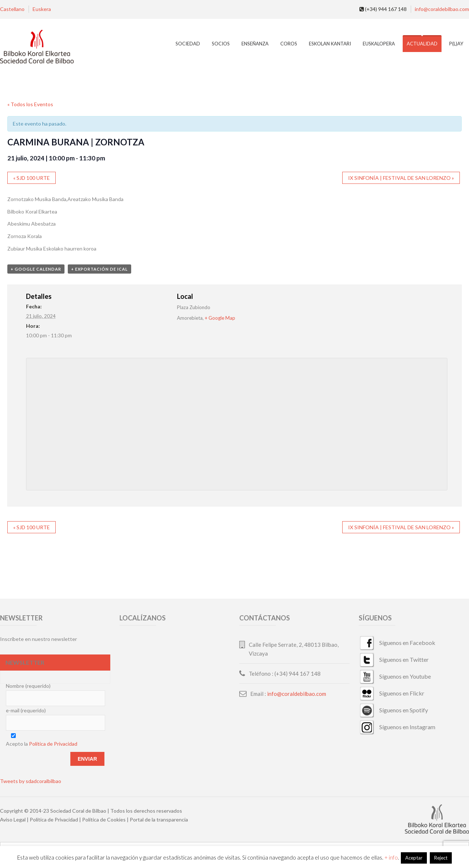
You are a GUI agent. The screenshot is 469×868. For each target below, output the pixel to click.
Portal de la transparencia (159, 819)
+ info (391, 857)
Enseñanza (255, 44)
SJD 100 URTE (32, 178)
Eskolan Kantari (330, 44)
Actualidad (422, 44)
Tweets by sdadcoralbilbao (31, 781)
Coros (289, 44)
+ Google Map (220, 318)
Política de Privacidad (53, 744)
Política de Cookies (104, 819)
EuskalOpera (379, 44)
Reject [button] (441, 858)
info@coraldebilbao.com (442, 9)
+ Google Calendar (36, 269)
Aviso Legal (13, 819)
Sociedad (188, 44)
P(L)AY (456, 44)
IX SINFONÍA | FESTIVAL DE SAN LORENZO (401, 178)
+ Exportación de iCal (99, 269)
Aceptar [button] (414, 858)
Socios (221, 44)
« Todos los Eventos (30, 104)
